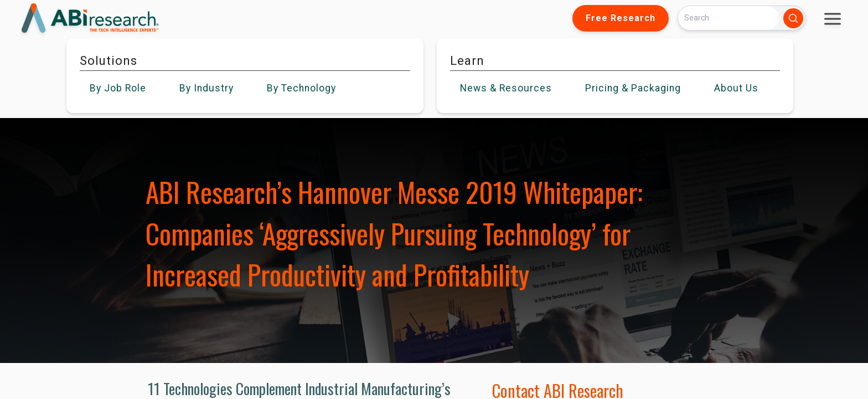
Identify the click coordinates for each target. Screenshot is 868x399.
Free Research (621, 18)
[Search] (728, 18)
